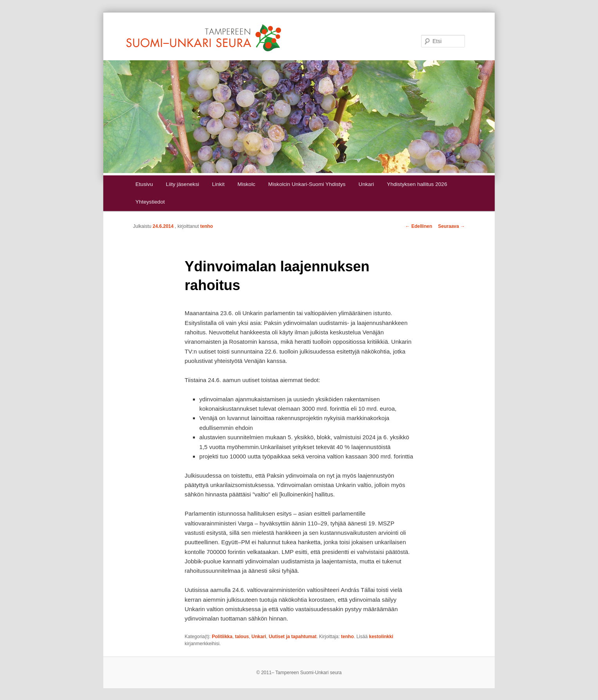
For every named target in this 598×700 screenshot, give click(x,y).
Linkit (218, 184)
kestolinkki (381, 637)
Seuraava (451, 226)
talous (242, 637)
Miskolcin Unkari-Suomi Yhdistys (307, 184)
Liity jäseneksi (183, 184)
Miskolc (246, 184)
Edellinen (419, 226)
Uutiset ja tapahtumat (293, 637)
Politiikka (222, 637)
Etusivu (144, 184)
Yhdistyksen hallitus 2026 (417, 184)
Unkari (366, 184)
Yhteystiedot (150, 202)
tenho (206, 226)
